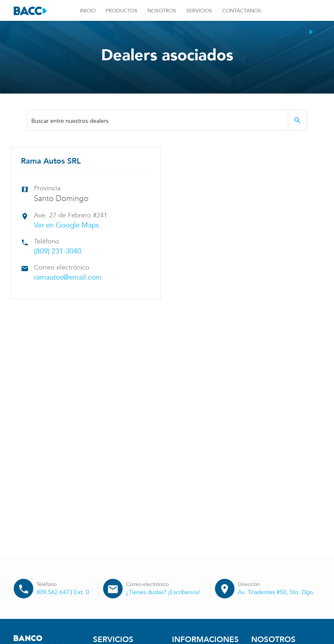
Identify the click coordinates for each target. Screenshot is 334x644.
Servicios (199, 11)
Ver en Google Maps (66, 225)
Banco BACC (30, 11)
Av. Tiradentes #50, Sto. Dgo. (276, 592)
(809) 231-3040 (58, 251)
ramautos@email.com (68, 277)
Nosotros (162, 11)
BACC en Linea (287, 32)
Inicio (88, 11)
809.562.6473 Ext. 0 (63, 592)
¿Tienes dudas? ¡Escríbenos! (163, 592)
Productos (121, 11)
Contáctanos (242, 11)
